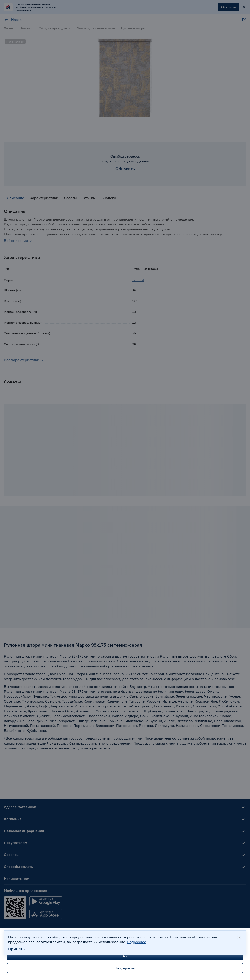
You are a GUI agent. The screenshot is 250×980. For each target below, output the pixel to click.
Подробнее (136, 942)
